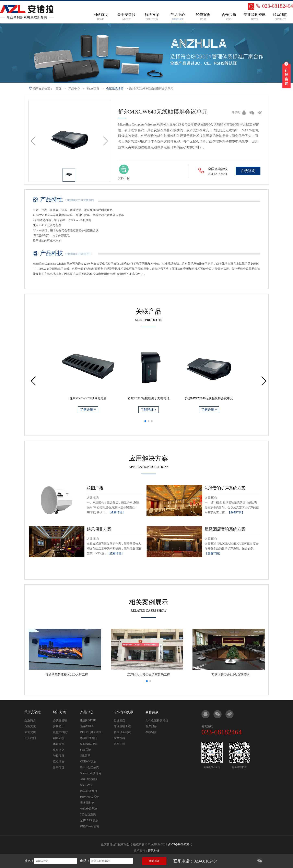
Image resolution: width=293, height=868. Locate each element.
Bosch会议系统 (89, 767)
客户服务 (151, 726)
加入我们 (30, 738)
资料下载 (119, 744)
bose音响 (86, 750)
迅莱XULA (87, 726)
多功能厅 (59, 726)
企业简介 (30, 720)
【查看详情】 (117, 512)
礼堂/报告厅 (60, 732)
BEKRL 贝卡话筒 (91, 732)
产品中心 (74, 89)
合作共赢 (152, 712)
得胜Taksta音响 (90, 826)
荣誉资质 (30, 732)
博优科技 (154, 851)
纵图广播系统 (89, 738)
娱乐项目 (59, 768)
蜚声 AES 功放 (89, 821)
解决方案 (59, 712)
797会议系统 (88, 815)
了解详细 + (88, 410)
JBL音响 (85, 756)
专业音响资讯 (124, 712)
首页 (58, 89)
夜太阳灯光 (87, 803)
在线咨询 (248, 171)
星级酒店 (59, 750)
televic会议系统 (90, 797)
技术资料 (119, 738)
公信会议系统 (89, 809)
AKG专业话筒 (89, 779)
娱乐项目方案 (99, 529)
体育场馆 (59, 744)
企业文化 (30, 726)
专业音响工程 (122, 726)
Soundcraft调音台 (91, 773)
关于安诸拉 (33, 712)
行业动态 (119, 720)
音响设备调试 (122, 732)
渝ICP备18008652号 (180, 845)
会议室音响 (60, 720)
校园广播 (95, 488)
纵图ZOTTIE (88, 720)
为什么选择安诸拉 (157, 720)
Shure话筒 (93, 89)
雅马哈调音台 (89, 791)
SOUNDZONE (89, 744)
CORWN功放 (88, 762)
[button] (145, 421)
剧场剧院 (59, 738)
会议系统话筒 (115, 89)
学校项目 (59, 756)
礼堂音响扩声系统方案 (225, 488)
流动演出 (59, 762)
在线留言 (151, 732)
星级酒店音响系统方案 (225, 529)
